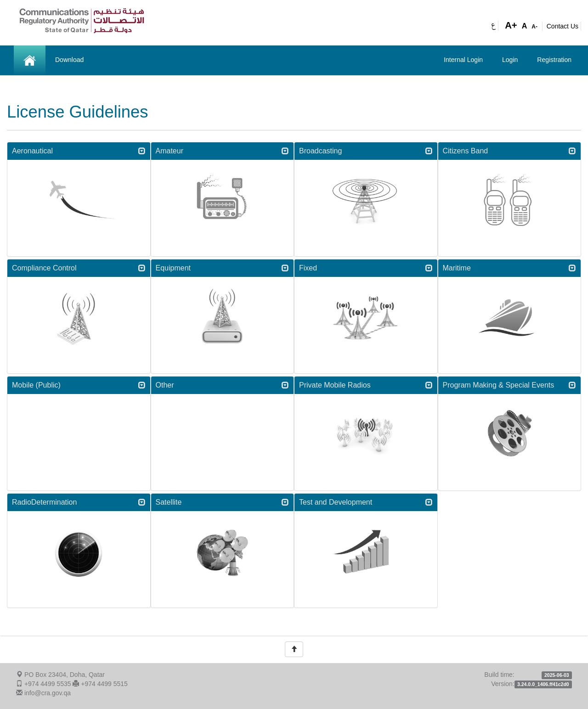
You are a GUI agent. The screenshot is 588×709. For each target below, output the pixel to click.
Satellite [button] (223, 502)
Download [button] (69, 60)
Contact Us (563, 26)
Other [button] (223, 385)
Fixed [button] (366, 268)
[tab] (79, 151)
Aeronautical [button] (79, 151)
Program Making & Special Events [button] (510, 385)
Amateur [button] (223, 151)
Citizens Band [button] (510, 151)
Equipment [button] (223, 268)
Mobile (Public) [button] (79, 385)
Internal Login (463, 60)
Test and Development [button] (366, 502)
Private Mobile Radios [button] (366, 385)
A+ (511, 25)
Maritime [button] (510, 268)
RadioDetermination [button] (79, 502)
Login (510, 60)
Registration (554, 60)
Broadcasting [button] (366, 151)
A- (534, 27)
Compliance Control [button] (79, 268)
